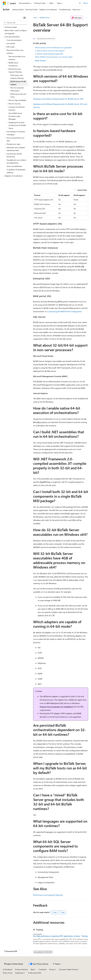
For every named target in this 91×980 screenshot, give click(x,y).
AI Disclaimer (8, 969)
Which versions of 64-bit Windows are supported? (53, 48)
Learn (35, 18)
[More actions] (86, 18)
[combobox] (15, 23)
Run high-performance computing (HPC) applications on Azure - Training (60, 936)
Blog (32, 969)
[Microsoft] (4, 3)
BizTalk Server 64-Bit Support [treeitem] (18, 83)
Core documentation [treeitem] (14, 40)
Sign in (86, 3)
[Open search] (80, 3)
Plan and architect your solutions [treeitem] (17, 58)
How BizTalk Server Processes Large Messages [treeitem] (15, 116)
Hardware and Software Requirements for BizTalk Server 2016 (58, 99)
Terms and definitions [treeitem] (14, 166)
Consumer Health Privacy (68, 969)
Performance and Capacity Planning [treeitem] (17, 77)
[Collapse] (25, 18)
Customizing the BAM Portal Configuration (64, 311)
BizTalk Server (45, 18)
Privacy (52, 969)
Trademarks (19, 973)
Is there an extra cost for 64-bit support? (50, 51)
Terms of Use (8, 973)
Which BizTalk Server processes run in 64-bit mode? (54, 57)
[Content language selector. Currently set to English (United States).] (14, 964)
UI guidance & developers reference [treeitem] (16, 171)
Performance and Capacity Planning (48, 895)
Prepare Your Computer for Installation (56, 707)
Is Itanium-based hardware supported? (49, 54)
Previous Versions (22, 969)
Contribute (42, 969)
